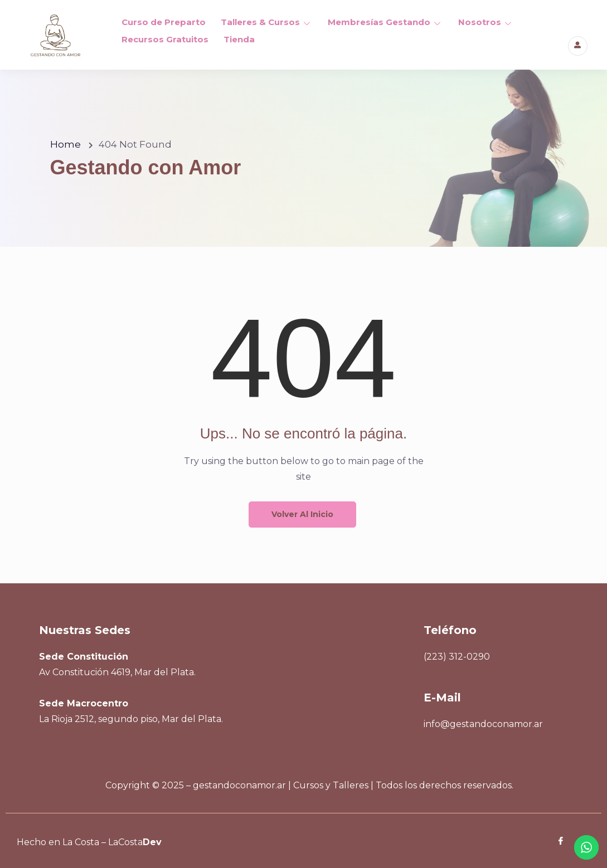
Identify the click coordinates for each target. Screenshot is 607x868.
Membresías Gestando (384, 21)
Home (65, 144)
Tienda (238, 37)
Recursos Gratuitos (164, 37)
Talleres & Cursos (266, 21)
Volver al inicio (302, 514)
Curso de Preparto (163, 21)
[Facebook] (553, 842)
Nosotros (484, 21)
